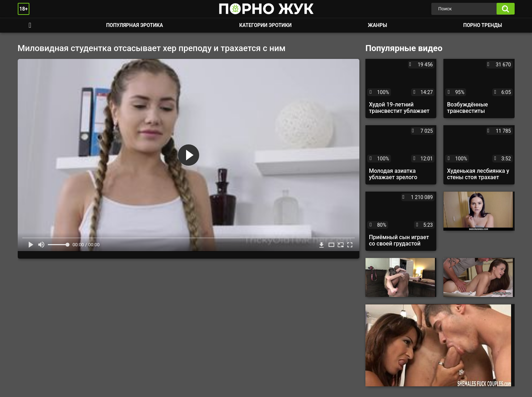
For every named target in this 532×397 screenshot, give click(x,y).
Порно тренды (483, 25)
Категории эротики (265, 25)
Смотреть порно (30, 25)
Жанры (377, 25)
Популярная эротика (135, 25)
